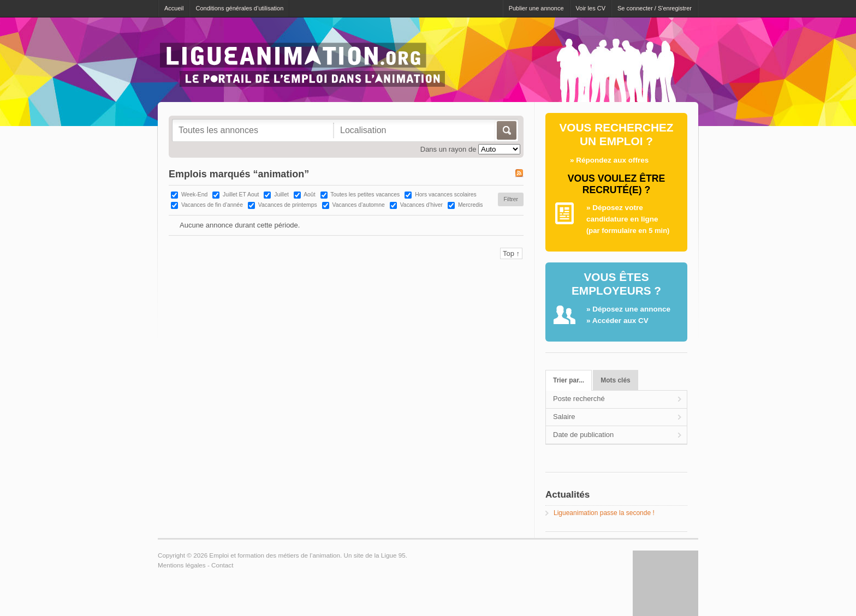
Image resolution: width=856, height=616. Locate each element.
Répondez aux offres (612, 160)
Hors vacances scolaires (446, 195)
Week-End (194, 195)
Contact (222, 565)
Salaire (564, 417)
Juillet (281, 195)
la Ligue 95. (390, 555)
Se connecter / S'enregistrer (655, 8)
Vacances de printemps (288, 205)
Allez (506, 130)
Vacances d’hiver (421, 205)
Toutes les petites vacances (365, 195)
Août (309, 195)
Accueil (174, 8)
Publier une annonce (536, 8)
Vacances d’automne (359, 205)
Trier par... (569, 380)
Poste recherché (579, 399)
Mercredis (471, 205)
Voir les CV (591, 8)
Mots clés (615, 380)
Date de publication (583, 435)
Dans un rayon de (448, 149)
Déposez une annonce (631, 309)
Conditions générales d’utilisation (239, 8)
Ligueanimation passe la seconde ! (604, 513)
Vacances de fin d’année (212, 205)
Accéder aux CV (620, 321)
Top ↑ (511, 253)
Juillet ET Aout (241, 195)
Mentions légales (182, 565)
